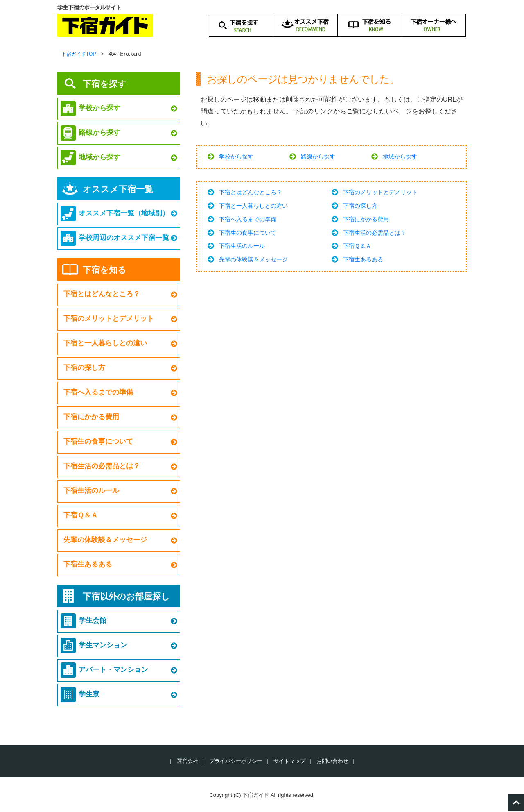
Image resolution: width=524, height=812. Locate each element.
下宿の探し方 (360, 206)
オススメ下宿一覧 (118, 189)
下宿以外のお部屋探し (126, 596)
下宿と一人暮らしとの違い (253, 206)
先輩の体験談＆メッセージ (253, 259)
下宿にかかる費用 (366, 219)
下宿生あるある (363, 259)
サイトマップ (289, 761)
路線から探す (318, 157)
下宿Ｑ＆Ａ (357, 246)
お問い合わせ (332, 761)
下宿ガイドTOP (79, 54)
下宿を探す (105, 84)
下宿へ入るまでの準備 (248, 219)
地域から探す (400, 157)
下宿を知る (105, 270)
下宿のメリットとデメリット (380, 192)
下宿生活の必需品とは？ (375, 233)
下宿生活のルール (242, 246)
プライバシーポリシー (236, 761)
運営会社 (187, 761)
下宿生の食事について (248, 233)
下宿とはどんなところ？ (251, 192)
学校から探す (236, 157)
